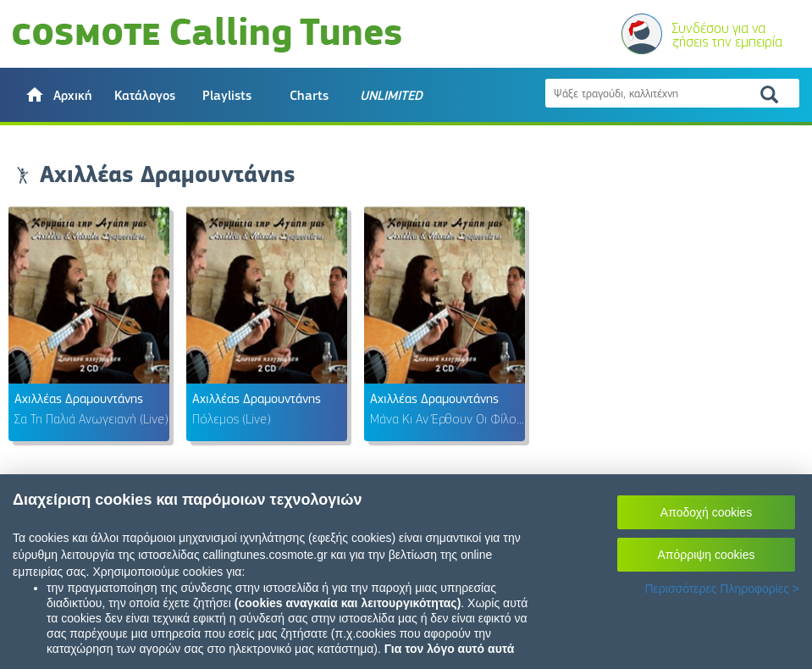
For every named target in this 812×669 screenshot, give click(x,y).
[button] (58, 95)
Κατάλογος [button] (145, 96)
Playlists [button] (227, 96)
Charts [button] (309, 96)
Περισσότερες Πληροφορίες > (722, 589)
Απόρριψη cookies (707, 555)
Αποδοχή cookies (706, 512)
